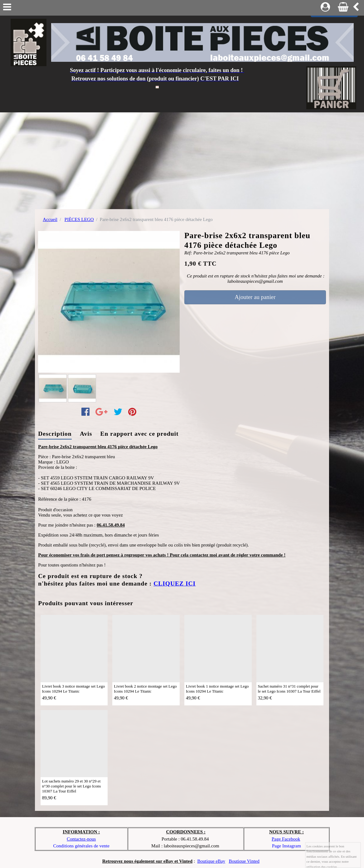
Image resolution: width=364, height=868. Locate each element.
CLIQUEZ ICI (175, 584)
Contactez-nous (81, 839)
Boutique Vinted (244, 861)
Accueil (50, 219)
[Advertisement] (182, 159)
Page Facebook (286, 839)
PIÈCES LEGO (79, 219)
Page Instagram (286, 846)
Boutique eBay (211, 861)
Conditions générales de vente (81, 846)
